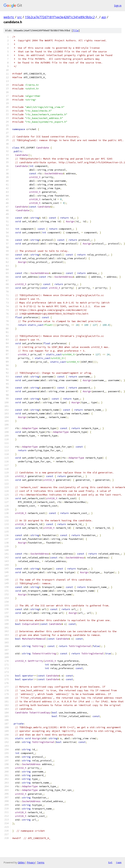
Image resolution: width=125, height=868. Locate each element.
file (76, 30)
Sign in (118, 6)
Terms (41, 862)
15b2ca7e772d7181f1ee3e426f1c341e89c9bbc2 (60, 17)
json (119, 862)
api (104, 17)
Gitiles (21, 862)
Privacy (31, 862)
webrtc (9, 17)
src (20, 17)
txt (110, 862)
